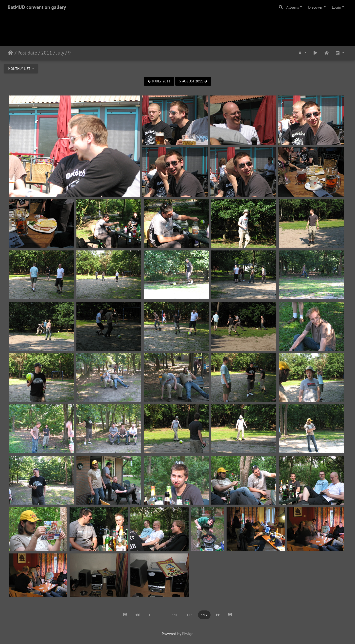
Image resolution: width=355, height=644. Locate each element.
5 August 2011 (193, 81)
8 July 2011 (159, 81)
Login (337, 7)
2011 (47, 53)
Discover (315, 7)
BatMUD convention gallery (37, 7)
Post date (27, 53)
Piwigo (188, 634)
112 (204, 615)
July (60, 53)
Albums (293, 7)
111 (190, 615)
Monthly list (19, 69)
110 (175, 615)
